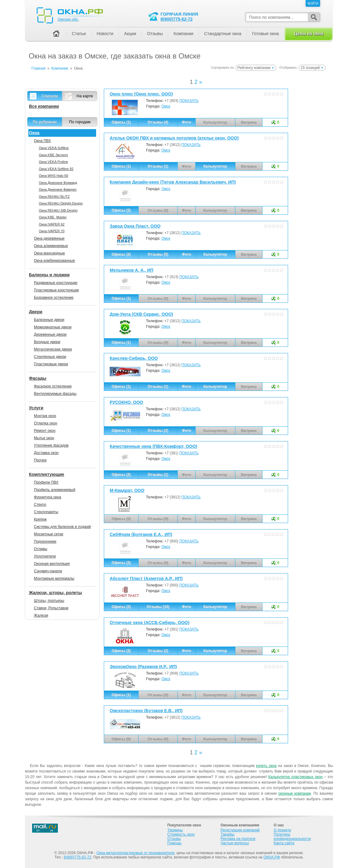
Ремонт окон (45, 431)
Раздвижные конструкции (56, 283)
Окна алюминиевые (51, 246)
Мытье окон (44, 438)
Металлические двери (53, 349)
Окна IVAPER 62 (52, 224)
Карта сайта (284, 843)
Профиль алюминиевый (55, 490)
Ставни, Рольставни (51, 608)
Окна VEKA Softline (54, 148)
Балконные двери (49, 320)
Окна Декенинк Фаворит (58, 189)
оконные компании (295, 793)
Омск (166, 106)
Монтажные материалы (54, 578)
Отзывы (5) (158, 254)
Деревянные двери (50, 335)
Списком (50, 96)
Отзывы (155, 34)
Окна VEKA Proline (53, 162)
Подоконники (45, 541)
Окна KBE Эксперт (53, 155)
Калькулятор (215, 166)
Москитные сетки (49, 534)
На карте (85, 96)
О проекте (282, 830)
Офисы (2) (121, 210)
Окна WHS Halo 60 (53, 176)
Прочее (40, 460)
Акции (130, 34)
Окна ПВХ (42, 141)
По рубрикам (45, 122)
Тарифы (228, 834)
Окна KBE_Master (53, 217)
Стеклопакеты (46, 512)
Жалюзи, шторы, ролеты (55, 593)
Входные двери (47, 342)
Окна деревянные (49, 238)
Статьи (79, 34)
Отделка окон (46, 423)
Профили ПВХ (46, 482)
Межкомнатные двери (53, 327)
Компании (183, 34)
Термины (175, 830)
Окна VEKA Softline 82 (56, 169)
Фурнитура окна (47, 497)
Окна (34, 133)
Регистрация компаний (240, 830)
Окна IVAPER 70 (52, 231)
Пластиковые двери (51, 364)
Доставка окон (46, 453)
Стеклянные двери (50, 357)
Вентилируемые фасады (55, 394)
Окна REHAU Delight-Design (61, 203)
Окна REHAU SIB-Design (58, 210)
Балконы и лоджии (49, 275)
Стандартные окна (223, 34)
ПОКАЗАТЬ (189, 101)
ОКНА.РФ (272, 857)
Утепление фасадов (51, 445)
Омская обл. (68, 19)
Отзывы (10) (158, 607)
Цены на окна (309, 34)
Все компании (44, 106)
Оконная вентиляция (52, 564)
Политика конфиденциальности (292, 837)
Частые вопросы (235, 843)
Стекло (40, 505)
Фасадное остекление (53, 386)
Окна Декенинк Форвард (58, 183)
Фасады (38, 378)
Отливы (41, 549)
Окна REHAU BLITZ (54, 197)
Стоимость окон (181, 834)
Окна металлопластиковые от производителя (135, 853)
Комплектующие (47, 474)
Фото (186, 122)
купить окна (266, 766)
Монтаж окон (45, 416)
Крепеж (40, 519)
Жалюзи (41, 615)
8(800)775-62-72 (177, 19)
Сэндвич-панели (48, 571)
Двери (36, 312)
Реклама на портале (238, 839)
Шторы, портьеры (49, 601)
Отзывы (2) (158, 431)
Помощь (174, 843)
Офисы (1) (121, 122)
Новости (105, 34)
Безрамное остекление (54, 298)
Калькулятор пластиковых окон (295, 777)
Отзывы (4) (158, 122)
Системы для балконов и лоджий (62, 527)
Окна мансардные (49, 253)
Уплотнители (45, 556)
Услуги (36, 408)
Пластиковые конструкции (56, 290)
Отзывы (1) (158, 166)
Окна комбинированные (54, 261)
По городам (80, 122)
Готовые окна (265, 34)
